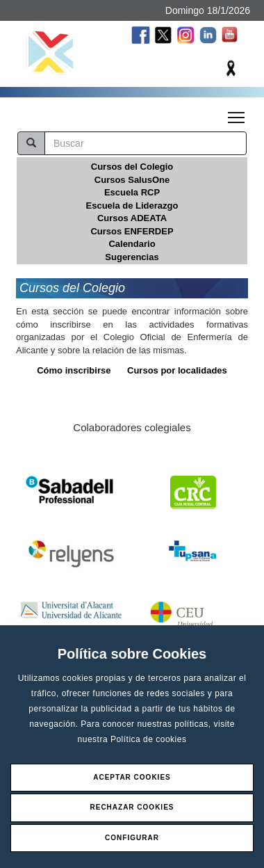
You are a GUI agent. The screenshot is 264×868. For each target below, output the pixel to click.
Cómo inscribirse (74, 370)
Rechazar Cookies (132, 807)
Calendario (132, 244)
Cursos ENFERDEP (132, 231)
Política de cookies (149, 739)
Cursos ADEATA (132, 218)
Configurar (132, 838)
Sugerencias (132, 257)
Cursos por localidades (177, 370)
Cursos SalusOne (132, 180)
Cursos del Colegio (132, 167)
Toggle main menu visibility (237, 113)
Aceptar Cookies (132, 777)
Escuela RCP (132, 192)
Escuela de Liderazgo (132, 206)
